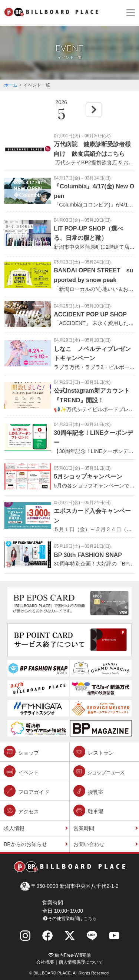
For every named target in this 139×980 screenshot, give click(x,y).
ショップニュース (99, 771)
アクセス (21, 810)
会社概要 (45, 962)
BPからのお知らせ (25, 844)
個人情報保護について (81, 962)
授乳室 (88, 791)
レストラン (94, 752)
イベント (21, 771)
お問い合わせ (89, 844)
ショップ (21, 752)
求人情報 (14, 828)
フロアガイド (27, 791)
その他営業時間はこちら (69, 919)
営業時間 (84, 828)
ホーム (11, 85)
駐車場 (88, 810)
